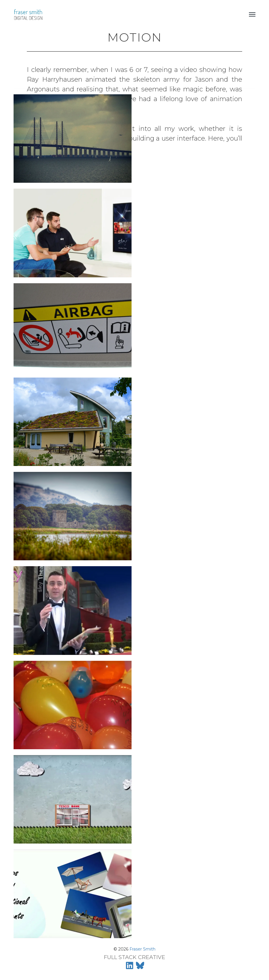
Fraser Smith (142, 949)
